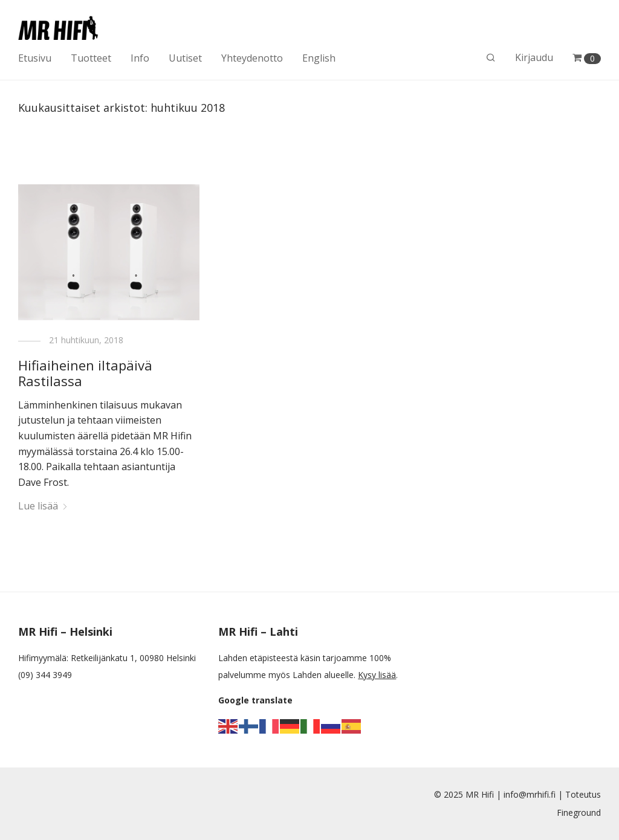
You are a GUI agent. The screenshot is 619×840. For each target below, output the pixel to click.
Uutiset (185, 58)
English (319, 58)
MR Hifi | (485, 794)
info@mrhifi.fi (530, 794)
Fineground (579, 813)
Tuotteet (91, 58)
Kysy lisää (377, 675)
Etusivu (35, 58)
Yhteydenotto (252, 58)
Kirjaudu (534, 57)
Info (140, 58)
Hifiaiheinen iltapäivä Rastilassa (85, 373)
